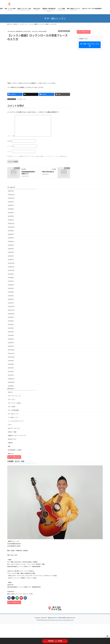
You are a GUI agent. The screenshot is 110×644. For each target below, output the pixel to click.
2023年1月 (11, 303)
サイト (9, 151)
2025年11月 (11, 195)
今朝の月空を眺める (48, 172)
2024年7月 (11, 238)
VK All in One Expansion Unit (66, 620)
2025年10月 (11, 198)
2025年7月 (11, 205)
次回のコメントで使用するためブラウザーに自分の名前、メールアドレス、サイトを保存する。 (38, 156)
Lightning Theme (54, 620)
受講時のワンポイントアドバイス (17, 435)
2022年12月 (11, 306)
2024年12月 (11, 223)
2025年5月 (11, 213)
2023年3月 (11, 296)
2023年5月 (11, 288)
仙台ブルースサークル (14, 428)
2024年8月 (11, 234)
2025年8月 (11, 202)
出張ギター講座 (12, 432)
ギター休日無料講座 (13, 410)
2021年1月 (11, 375)
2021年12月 (11, 350)
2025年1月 (11, 220)
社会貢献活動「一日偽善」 (15, 450)
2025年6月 (11, 209)
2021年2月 (11, 371)
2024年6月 (11, 241)
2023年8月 (11, 278)
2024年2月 (11, 256)
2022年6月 (11, 328)
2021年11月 (11, 353)
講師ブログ (11, 453)
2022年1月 (11, 346)
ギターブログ (11, 399)
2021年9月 (11, 361)
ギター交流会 (12, 407)
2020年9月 (11, 386)
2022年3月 (11, 339)
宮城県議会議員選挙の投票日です (28, 173)
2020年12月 (11, 379)
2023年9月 (11, 274)
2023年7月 (11, 281)
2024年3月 (11, 252)
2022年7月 (11, 324)
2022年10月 (11, 314)
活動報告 (10, 443)
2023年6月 (11, 285)
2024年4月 (11, 249)
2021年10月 (11, 357)
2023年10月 (11, 270)
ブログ (10, 425)
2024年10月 (11, 227)
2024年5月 (11, 245)
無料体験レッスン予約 (55, 641)
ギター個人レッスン (64, 31)
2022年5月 (11, 332)
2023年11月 (11, 267)
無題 (9, 446)
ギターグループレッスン (14, 396)
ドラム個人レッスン (13, 417)
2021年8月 (11, 364)
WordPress (45, 620)
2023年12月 (11, 263)
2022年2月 (11, 343)
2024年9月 (11, 231)
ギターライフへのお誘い (15, 403)
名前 (10, 141)
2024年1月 (11, 260)
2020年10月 (11, 382)
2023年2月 (11, 299)
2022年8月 (11, 321)
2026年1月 (11, 191)
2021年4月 (11, 368)
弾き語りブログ (12, 439)
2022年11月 (11, 310)
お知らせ (10, 392)
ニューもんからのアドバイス (16, 421)
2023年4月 (11, 292)
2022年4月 (11, 335)
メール (10, 146)
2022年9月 (11, 317)
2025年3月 (11, 216)
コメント (11, 136)
